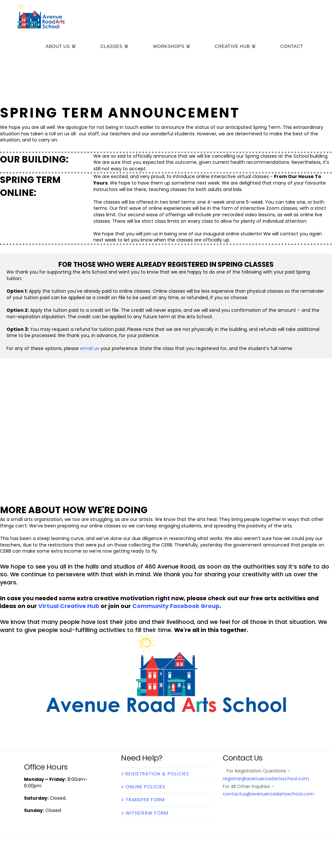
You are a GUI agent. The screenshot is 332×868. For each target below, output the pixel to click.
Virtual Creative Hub (69, 606)
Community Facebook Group (176, 606)
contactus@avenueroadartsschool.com (268, 794)
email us (90, 348)
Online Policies (143, 787)
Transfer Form (143, 800)
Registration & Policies (155, 774)
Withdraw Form (145, 813)
